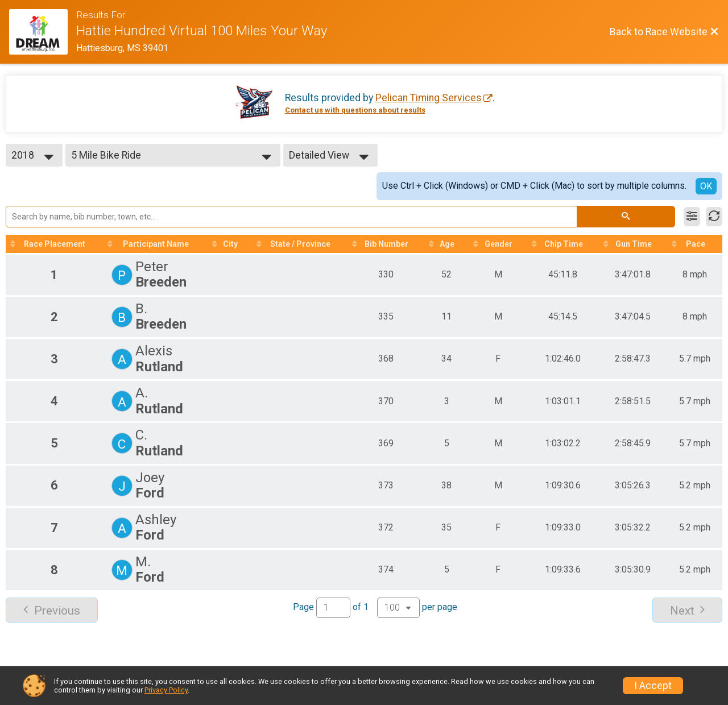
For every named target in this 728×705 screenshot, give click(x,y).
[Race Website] (43, 32)
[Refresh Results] (714, 217)
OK (706, 186)
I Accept (653, 686)
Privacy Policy (166, 690)
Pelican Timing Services (429, 98)
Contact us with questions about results (355, 110)
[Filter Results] (692, 217)
